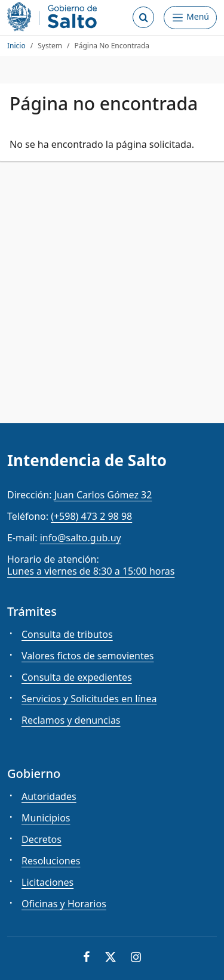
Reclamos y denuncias (71, 720)
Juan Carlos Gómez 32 (103, 495)
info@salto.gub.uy (81, 538)
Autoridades (49, 796)
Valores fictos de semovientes (88, 656)
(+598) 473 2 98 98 (91, 516)
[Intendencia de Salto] (54, 17)
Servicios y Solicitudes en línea (89, 699)
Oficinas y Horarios (64, 904)
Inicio (16, 46)
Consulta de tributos (67, 634)
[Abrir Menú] (190, 18)
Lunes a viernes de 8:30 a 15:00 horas (91, 571)
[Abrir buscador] (143, 17)
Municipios (46, 818)
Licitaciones (47, 882)
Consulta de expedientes (77, 677)
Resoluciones (51, 861)
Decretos (42, 839)
